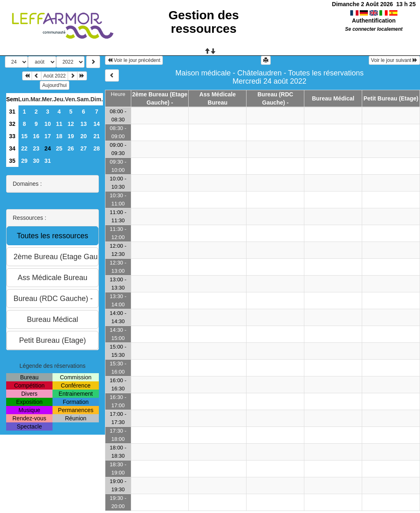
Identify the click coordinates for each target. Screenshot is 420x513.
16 (36, 136)
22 (25, 148)
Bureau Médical (333, 98)
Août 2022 (55, 76)
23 (36, 148)
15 (25, 136)
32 (12, 124)
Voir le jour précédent (134, 60)
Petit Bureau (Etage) (391, 98)
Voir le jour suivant (394, 60)
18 (59, 136)
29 (25, 161)
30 (36, 161)
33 (12, 136)
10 (48, 124)
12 (71, 124)
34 (12, 148)
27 (84, 148)
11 (59, 124)
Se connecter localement (374, 29)
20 (84, 136)
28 (97, 148)
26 (71, 148)
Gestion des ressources (204, 22)
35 (12, 161)
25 (59, 148)
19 (71, 136)
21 (97, 136)
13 (84, 124)
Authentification (374, 21)
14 (97, 124)
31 (12, 112)
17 (48, 136)
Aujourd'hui (55, 85)
